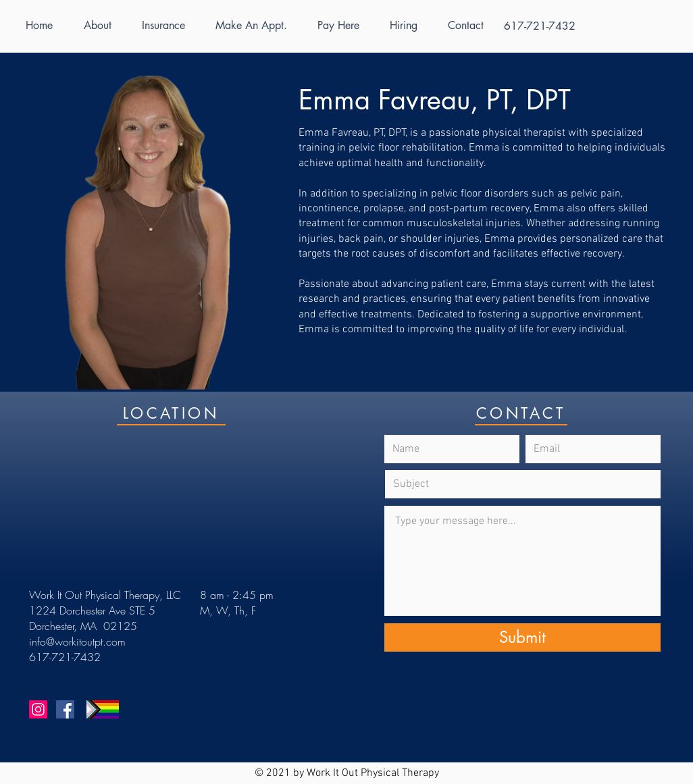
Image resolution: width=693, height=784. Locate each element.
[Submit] (522, 637)
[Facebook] (65, 709)
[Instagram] (38, 709)
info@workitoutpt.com (77, 642)
